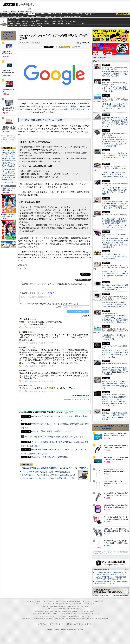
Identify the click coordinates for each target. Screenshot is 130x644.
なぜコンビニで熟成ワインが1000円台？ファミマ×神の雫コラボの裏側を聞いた (115, 257)
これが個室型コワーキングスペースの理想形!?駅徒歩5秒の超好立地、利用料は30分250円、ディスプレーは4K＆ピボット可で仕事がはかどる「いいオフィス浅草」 (115, 223)
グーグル (23, 268)
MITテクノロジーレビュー (83, 616)
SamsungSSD (38, 21)
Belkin (75, 21)
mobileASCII (72, 616)
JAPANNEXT (25, 26)
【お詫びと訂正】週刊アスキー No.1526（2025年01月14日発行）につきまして (111, 583)
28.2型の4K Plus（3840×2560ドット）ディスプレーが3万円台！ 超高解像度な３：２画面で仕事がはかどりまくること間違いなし (115, 319)
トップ (3, 14)
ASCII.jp (10, 5)
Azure (32, 23)
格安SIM (13, 16)
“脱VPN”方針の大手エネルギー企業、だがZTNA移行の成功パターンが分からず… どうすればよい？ (115, 107)
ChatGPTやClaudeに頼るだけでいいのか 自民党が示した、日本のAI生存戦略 (54, 478)
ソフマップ (32, 26)
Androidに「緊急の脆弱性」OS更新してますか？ (51, 431)
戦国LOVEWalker (103, 619)
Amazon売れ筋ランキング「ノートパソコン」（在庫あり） (8, 36)
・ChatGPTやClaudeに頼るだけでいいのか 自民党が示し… (9, 171)
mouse (18, 19)
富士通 (11, 19)
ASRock (46, 21)
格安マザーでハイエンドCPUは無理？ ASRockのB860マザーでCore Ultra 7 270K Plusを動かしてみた (115, 385)
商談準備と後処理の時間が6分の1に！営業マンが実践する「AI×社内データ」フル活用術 (115, 74)
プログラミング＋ (76, 614)
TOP (28, 601)
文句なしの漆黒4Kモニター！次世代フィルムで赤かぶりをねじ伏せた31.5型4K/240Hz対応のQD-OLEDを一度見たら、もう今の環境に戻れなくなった (115, 243)
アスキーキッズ (5, 16)
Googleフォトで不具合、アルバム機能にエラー (51, 457)
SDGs (66, 16)
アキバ (71, 14)
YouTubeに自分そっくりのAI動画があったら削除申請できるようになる (54, 437)
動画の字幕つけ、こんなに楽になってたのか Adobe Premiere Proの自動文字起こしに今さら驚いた (63, 475)
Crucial (54, 21)
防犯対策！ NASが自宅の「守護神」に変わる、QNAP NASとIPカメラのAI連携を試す (115, 287)
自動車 (49, 14)
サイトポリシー (43, 624)
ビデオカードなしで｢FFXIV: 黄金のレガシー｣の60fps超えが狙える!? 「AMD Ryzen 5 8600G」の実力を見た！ (115, 416)
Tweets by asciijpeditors (101, 57)
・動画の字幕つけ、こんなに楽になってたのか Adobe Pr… (8, 165)
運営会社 (70, 624)
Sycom (32, 19)
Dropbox (47, 23)
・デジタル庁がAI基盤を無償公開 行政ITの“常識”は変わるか (9, 159)
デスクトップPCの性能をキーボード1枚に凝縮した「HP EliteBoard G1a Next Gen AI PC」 (115, 175)
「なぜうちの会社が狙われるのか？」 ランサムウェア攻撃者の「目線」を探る (115, 89)
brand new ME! (77, 609)
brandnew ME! (40, 26)
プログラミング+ (58, 16)
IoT (12, 14)
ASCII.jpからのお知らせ (101, 569)
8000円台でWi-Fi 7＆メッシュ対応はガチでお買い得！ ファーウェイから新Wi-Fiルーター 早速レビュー (115, 275)
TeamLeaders (48, 16)
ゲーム (92, 14)
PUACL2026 (78, 16)
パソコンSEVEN (39, 19)
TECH (24, 14)
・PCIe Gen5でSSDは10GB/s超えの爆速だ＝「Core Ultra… (8, 152)
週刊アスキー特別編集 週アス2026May (9, 190)
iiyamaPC (25, 19)
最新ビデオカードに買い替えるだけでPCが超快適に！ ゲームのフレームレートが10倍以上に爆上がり (115, 156)
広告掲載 (88, 624)
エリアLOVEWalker (37, 619)
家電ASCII (21, 16)
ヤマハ (75, 23)
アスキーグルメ (30, 16)
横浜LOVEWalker (48, 619)
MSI (47, 19)
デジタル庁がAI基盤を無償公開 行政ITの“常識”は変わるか (46, 472)
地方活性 (71, 16)
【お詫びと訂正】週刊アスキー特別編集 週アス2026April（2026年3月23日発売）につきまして (110, 573)
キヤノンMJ (18, 26)
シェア (41, 46)
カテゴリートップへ (83, 280)
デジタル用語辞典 (62, 616)
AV (67, 14)
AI (8, 14)
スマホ (77, 14)
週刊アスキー (39, 16)
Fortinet (68, 23)
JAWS (11, 23)
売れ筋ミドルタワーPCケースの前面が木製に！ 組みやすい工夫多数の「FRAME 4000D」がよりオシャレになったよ (115, 353)
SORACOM (58, 611)
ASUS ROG (25, 21)
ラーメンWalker (26, 619)
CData (54, 23)
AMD (18, 21)
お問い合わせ (79, 624)
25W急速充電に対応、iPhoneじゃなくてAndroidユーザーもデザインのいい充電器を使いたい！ (115, 304)
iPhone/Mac (41, 14)
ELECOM (11, 21)
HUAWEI (61, 21)
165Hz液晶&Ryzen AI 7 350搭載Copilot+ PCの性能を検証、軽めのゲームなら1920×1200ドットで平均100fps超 (115, 371)
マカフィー (11, 26)
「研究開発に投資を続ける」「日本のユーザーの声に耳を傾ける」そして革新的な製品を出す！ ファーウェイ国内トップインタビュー (115, 205)
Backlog (61, 23)
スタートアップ (84, 14)
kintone (25, 23)
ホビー (55, 14)
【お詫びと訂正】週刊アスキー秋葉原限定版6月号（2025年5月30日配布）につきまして (111, 578)
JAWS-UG (50, 606)
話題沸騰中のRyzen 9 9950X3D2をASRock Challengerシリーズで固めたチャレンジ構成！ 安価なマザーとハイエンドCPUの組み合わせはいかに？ (115, 122)
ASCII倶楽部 (123, 14)
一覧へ (126, 569)
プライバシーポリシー (57, 624)
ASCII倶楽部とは (11, 182)
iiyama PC (62, 604)
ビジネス (17, 14)
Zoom (82, 23)
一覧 (56, 47)
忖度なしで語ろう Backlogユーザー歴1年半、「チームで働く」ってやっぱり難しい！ (114, 337)
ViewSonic (68, 21)
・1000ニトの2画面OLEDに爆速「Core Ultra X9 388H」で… (8, 178)
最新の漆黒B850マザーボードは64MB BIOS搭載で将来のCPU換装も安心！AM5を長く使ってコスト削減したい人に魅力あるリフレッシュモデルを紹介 (115, 142)
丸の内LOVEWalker (92, 619)
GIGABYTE (32, 21)
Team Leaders (66, 614)
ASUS (54, 19)
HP (61, 19)
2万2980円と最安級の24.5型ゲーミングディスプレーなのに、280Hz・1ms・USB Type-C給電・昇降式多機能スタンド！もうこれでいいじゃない (115, 401)
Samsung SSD (39, 611)
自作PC (62, 14)
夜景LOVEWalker (70, 619)
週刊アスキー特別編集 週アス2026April (9, 217)
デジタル (26, 4)
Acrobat (18, 23)
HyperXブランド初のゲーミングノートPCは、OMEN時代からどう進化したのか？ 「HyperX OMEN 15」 (114, 191)
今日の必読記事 (43, 616)
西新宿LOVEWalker (59, 619)
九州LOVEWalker (81, 619)
